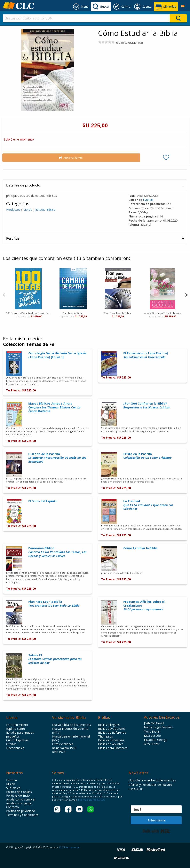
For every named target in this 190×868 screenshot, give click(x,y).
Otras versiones (63, 744)
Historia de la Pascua (57, 458)
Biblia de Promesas (111, 740)
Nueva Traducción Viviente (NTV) (70, 731)
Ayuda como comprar (21, 799)
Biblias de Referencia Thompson (112, 735)
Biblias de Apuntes (111, 744)
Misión (11, 784)
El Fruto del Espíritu (43, 501)
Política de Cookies (19, 792)
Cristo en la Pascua (147, 456)
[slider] (106, 42)
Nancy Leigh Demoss (158, 727)
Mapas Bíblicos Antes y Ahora (54, 407)
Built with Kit (156, 831)
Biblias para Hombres (113, 748)
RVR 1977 (59, 752)
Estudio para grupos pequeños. (20, 735)
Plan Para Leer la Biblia (118, 313)
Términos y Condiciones (22, 815)
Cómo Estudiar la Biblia (140, 548)
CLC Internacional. (70, 847)
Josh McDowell (154, 723)
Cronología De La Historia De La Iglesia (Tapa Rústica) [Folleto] (57, 355)
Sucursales (13, 788)
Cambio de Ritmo (73, 313)
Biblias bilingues (109, 725)
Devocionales (15, 748)
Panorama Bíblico (57, 552)
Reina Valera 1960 (64, 748)
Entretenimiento (17, 725)
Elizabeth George (156, 740)
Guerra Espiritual (17, 740)
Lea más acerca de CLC (91, 800)
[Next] (186, 294)
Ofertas (11, 744)
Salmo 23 (55, 659)
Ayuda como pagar (19, 803)
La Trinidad (148, 505)
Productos (13, 210)
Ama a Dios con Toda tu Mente (162, 313)
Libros (28, 210)
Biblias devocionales (112, 729)
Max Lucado (152, 736)
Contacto (13, 807)
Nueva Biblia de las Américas (72, 725)
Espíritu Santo (16, 729)
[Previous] (4, 294)
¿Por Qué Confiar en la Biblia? (147, 405)
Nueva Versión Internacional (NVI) (71, 738)
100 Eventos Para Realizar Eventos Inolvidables (28, 313)
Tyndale (148, 200)
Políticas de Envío (18, 796)
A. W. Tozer (152, 744)
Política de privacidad (21, 811)
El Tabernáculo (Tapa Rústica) (146, 355)
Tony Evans (152, 731)
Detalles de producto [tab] (23, 185)
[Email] (156, 809)
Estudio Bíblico (45, 210)
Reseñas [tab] (13, 238)
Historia (11, 780)
